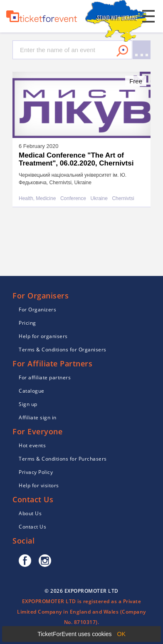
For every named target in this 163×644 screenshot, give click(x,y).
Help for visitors (39, 485)
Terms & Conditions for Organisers (63, 350)
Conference (73, 199)
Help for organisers (43, 336)
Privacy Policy (36, 472)
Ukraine (99, 199)
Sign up (28, 404)
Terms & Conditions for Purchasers (63, 459)
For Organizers (37, 309)
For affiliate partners (45, 377)
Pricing (27, 323)
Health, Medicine (37, 199)
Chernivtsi (123, 199)
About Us (30, 513)
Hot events (32, 445)
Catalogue (32, 391)
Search (122, 51)
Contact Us (32, 527)
